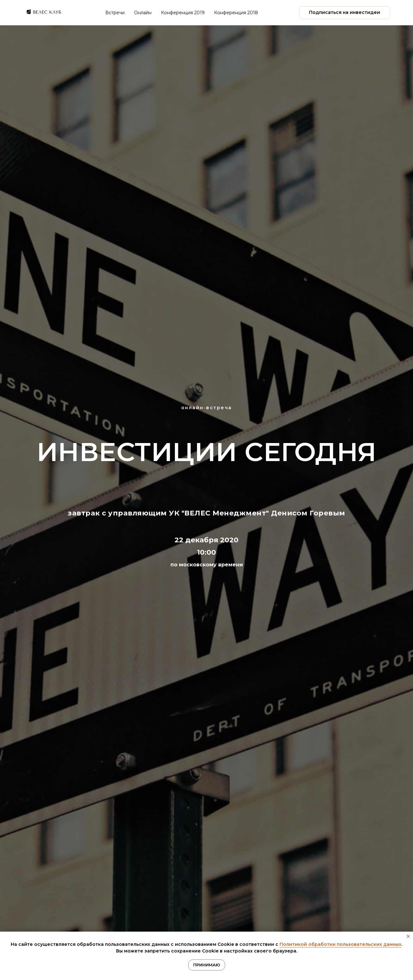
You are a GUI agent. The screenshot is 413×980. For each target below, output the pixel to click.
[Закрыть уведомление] (408, 936)
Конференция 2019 (183, 13)
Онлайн (143, 13)
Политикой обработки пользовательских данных (340, 944)
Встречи (115, 13)
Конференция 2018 (236, 13)
